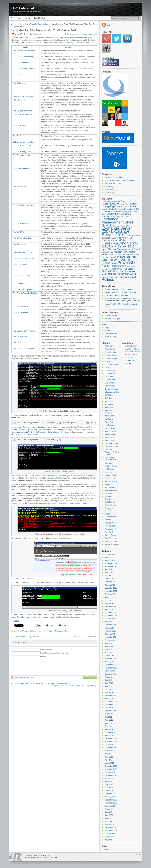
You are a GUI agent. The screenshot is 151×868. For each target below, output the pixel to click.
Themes (108, 520)
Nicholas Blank (110, 475)
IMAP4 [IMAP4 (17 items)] (122, 240)
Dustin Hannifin (111, 380)
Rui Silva (108, 494)
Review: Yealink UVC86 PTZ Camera (119, 289)
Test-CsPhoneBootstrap (22, 238)
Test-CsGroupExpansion (22, 114)
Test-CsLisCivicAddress (22, 146)
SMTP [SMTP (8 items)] (135, 274)
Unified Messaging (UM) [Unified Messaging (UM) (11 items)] (113, 277)
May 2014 (109, 650)
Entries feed (109, 331)
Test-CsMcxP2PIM (20, 187)
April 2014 (109, 652)
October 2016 (110, 619)
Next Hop (108, 472)
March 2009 (109, 824)
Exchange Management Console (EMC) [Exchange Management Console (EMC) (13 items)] (117, 215)
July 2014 (108, 643)
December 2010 (111, 766)
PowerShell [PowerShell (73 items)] (128, 263)
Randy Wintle (110, 488)
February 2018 (110, 582)
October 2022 (110, 554)
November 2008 (111, 831)
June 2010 (109, 782)
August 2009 (110, 809)
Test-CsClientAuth (20, 75)
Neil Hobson (109, 469)
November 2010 (111, 769)
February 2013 (110, 695)
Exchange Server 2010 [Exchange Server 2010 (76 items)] (116, 233)
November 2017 (111, 591)
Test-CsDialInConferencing (23, 96)
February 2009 (110, 827)
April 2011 (109, 760)
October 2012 (110, 708)
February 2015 (110, 631)
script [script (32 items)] (123, 268)
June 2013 (109, 683)
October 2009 (110, 806)
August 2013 (110, 677)
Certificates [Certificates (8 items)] (134, 204)
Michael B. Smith (111, 444)
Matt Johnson (110, 437)
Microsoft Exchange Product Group (112, 452)
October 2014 (110, 640)
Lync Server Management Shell (57, 631)
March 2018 (109, 579)
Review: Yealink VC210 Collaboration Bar (121, 292)
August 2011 (110, 751)
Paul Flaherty (110, 478)
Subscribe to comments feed (24, 678)
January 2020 (110, 560)
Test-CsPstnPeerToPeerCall (24, 258)
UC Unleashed (23, 8)
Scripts (19, 18)
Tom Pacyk (109, 532)
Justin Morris (110, 416)
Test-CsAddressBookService (24, 51)
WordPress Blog (111, 541)
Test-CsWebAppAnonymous (24, 349)
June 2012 (109, 720)
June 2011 (109, 757)
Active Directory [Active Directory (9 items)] (108, 201)
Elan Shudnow (110, 383)
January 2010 (110, 797)
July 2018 (108, 570)
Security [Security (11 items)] (131, 269)
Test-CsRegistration (21, 264)
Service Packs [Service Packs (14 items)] (109, 271)
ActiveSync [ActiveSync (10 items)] (120, 201)
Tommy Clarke (110, 535)
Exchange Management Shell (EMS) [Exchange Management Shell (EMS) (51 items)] (117, 222)
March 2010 (109, 791)
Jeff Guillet (109, 395)
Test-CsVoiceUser (20, 337)
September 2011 (111, 748)
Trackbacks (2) (79, 637)
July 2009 (108, 812)
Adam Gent (109, 346)
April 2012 (109, 726)
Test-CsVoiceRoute (20, 313)
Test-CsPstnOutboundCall (23, 252)
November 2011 (111, 742)
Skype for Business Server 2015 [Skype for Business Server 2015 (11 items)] (117, 274)
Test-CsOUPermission (22, 224)
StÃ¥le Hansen (111, 505)
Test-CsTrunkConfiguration (23, 290)
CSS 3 (56, 858)
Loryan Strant (110, 428)
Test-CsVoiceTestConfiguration (25, 331)
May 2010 (109, 785)
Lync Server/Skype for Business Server (35, 24)
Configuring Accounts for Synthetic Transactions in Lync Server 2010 (37, 432)
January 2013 (110, 699)
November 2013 (111, 668)
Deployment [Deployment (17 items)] (113, 214)
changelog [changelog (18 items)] (108, 206)
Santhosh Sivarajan (112, 319)
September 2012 (111, 711)
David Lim (109, 367)
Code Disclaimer (40, 18)
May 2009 (109, 818)
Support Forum (111, 517)
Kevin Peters (110, 422)
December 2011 (111, 738)
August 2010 (110, 778)
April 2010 (109, 788)
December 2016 (111, 613)
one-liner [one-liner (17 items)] (120, 257)
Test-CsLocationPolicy (22, 155)
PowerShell (109, 190)
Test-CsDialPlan (19, 100)
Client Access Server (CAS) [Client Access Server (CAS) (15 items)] (119, 208)
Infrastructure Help (112, 392)
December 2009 (111, 800)
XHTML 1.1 (46, 858)
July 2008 (108, 840)
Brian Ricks (109, 361)
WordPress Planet (112, 544)
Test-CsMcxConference (22, 169)
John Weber (109, 407)
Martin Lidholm (110, 434)
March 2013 (109, 692)
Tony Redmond (111, 538)
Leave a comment (90, 34)
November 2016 (111, 616)
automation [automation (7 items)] (125, 204)
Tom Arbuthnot (110, 529)
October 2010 (110, 772)
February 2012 (110, 732)
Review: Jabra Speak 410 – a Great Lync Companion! (74, 686)
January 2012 (110, 735)
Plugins (108, 484)
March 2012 (109, 729)
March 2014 (109, 656)
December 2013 (111, 665)
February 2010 (110, 794)
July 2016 (108, 622)
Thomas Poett (110, 523)
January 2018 (110, 585)
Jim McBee (109, 404)
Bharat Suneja (110, 352)
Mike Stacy (109, 463)
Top (139, 855)
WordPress (16, 857)
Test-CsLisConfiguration (22, 152)
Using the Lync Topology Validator (63, 476)
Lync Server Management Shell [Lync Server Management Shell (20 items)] (121, 249)
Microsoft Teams (111, 183)
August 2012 (110, 714)
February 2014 (110, 659)
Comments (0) (91, 637)
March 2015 (109, 628)
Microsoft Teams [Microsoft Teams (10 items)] (121, 252)
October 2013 (110, 671)
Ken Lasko (109, 419)
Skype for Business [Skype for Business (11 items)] (126, 271)
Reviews (108, 193)
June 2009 (109, 815)
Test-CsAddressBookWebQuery (25, 57)
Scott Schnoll (110, 502)
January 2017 (110, 610)
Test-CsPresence (20, 244)
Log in (107, 328)
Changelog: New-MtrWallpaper (117, 295)
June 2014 (109, 646)
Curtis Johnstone (111, 364)
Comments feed (111, 334)
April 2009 (109, 821)
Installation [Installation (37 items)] (110, 243)
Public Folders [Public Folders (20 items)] (110, 266)
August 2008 (110, 837)
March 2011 (109, 763)
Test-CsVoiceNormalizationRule (25, 293)
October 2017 (110, 594)
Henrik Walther (110, 386)
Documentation (111, 374)
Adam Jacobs (110, 349)
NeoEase (35, 858)
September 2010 (111, 775)
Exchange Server (111, 177)
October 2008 (110, 834)
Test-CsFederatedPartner (23, 111)
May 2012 (109, 723)
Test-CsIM (17, 136)
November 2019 (111, 563)
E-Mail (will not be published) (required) (54, 653)
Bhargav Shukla (111, 355)
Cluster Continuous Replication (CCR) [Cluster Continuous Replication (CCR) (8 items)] (124, 209)
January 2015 (110, 634)
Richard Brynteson (112, 491)
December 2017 (111, 588)
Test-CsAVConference (22, 63)
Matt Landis (109, 440)
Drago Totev (109, 377)
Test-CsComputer (20, 83)
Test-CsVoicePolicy (20, 307)
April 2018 (109, 576)
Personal (108, 187)
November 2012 (111, 705)
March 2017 (109, 603)
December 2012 (111, 702)
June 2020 (109, 557)
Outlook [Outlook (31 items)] (131, 257)
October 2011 (110, 745)
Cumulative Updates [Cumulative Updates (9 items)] (110, 211)
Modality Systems (112, 466)
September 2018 (111, 567)
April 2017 (109, 600)
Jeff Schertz (109, 401)
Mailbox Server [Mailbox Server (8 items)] (108, 252)
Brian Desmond (111, 315)
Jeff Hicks (109, 398)
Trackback (35, 637)
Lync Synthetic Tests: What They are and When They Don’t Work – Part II (42, 683)
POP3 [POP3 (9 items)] (114, 263)
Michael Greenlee (112, 447)
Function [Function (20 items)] (123, 238)
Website (43, 656)
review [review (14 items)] (123, 266)
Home (12, 18)
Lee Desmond (110, 425)
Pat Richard (37, 34)
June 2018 (109, 573)
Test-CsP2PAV (19, 232)
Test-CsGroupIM (19, 125)
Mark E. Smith (110, 431)
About (28, 18)
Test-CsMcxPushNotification (24, 205)
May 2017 (109, 597)
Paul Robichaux (111, 481)
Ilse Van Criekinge (112, 389)
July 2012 (108, 717)
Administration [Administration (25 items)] (111, 203)
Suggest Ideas (110, 514)
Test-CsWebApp (19, 343)
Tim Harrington (110, 526)
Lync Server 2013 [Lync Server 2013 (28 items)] (122, 246)
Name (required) (46, 649)
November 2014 (111, 637)
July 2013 (108, 680)
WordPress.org (111, 337)
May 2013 (109, 686)
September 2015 (111, 625)
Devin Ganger (110, 371)
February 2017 (110, 606)
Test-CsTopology (20, 284)
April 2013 (109, 689)
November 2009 (111, 803)
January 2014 (110, 662)
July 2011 (108, 754)
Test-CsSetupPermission (23, 275)
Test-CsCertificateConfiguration (25, 69)
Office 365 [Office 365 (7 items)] (113, 255)
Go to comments (73, 34)
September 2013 (111, 674)
